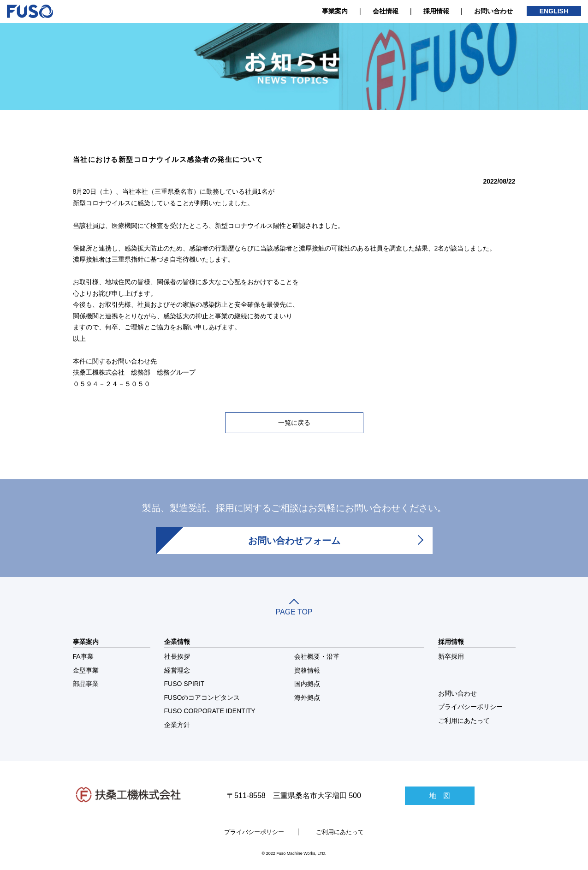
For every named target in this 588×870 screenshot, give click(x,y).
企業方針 (177, 725)
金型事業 (86, 670)
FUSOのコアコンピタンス (202, 697)
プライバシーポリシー (470, 707)
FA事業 (83, 656)
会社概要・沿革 (317, 656)
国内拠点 (307, 684)
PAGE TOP (294, 608)
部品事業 (86, 684)
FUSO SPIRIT (184, 684)
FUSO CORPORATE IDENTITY (210, 711)
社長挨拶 (177, 656)
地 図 (440, 796)
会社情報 (386, 11)
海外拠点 (307, 697)
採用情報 (436, 11)
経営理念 (177, 670)
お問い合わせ (493, 11)
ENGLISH (554, 11)
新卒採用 (451, 656)
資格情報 (307, 670)
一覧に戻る (294, 423)
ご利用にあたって (464, 721)
